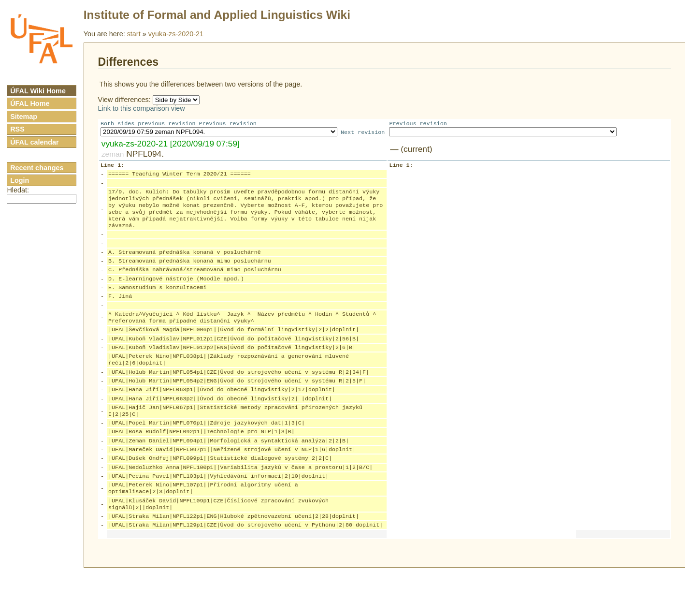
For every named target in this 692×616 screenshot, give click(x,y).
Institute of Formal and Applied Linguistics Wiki (217, 15)
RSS (17, 129)
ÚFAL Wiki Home (38, 91)
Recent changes (37, 168)
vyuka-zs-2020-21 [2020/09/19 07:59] (171, 145)
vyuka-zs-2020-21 (176, 34)
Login (20, 180)
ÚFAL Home (30, 103)
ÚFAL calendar (35, 142)
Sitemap (24, 117)
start (134, 34)
